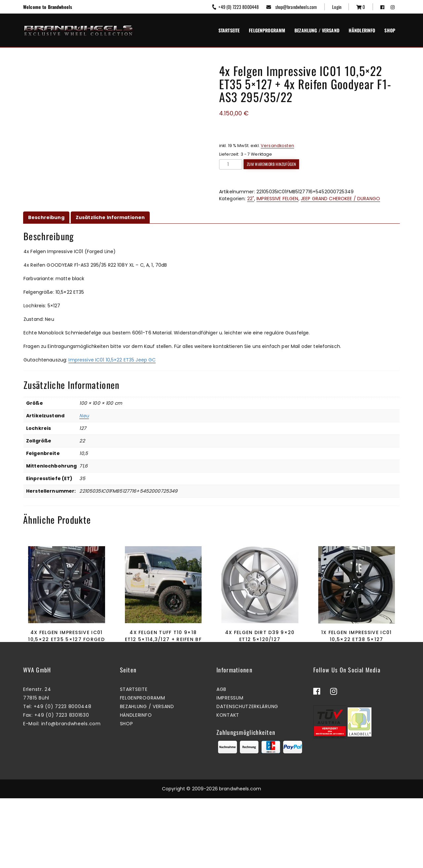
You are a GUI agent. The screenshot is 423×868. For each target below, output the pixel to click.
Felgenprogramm (267, 30)
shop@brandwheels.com (292, 7)
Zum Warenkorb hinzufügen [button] (65, 677)
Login (337, 7)
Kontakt (228, 785)
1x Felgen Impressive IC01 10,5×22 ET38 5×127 (357, 636)
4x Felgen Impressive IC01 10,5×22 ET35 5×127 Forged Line (66, 639)
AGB (221, 759)
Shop (390, 30)
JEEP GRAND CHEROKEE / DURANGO (340, 199)
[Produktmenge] (231, 164)
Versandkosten (277, 146)
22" (251, 199)
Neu (84, 416)
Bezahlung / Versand (317, 30)
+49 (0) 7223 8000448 (235, 7)
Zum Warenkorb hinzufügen (271, 164)
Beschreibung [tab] (46, 217)
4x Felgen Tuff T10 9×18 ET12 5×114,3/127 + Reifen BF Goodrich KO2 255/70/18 (163, 639)
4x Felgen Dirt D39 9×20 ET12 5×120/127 (260, 636)
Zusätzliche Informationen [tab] (110, 217)
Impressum (230, 768)
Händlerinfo (362, 30)
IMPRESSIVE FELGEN (277, 199)
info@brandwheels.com (71, 794)
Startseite (229, 30)
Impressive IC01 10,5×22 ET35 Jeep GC (112, 360)
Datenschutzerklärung (247, 776)
